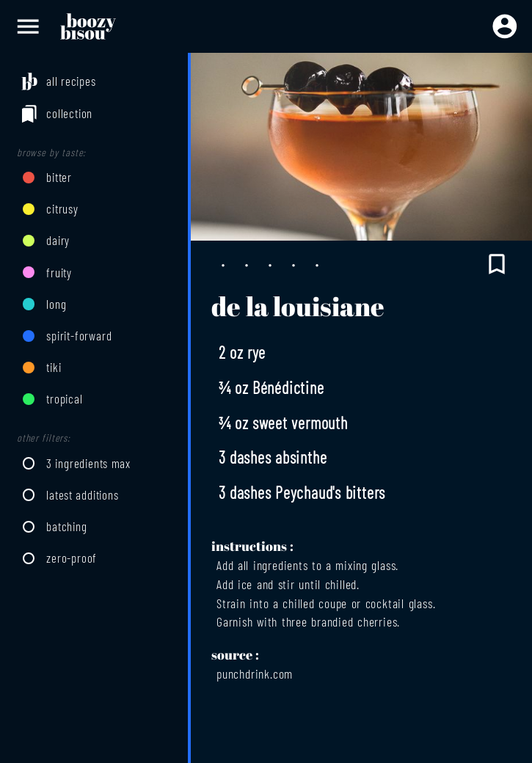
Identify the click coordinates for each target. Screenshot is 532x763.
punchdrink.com (255, 673)
